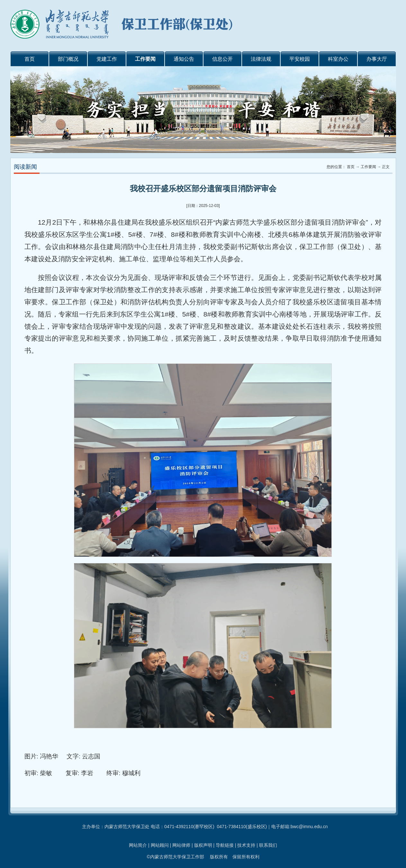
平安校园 (300, 59)
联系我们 (268, 845)
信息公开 (222, 59)
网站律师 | (183, 845)
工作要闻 (145, 59)
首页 (30, 59)
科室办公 (338, 59)
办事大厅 (377, 59)
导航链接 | (226, 845)
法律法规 (261, 59)
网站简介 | (140, 845)
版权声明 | (205, 845)
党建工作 (107, 59)
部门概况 (68, 59)
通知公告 (184, 59)
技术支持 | (248, 845)
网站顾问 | (162, 845)
